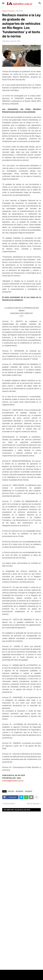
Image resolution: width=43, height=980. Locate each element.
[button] (3, 3)
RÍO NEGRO (19, 791)
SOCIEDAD (28, 791)
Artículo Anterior (9, 804)
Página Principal (8, 11)
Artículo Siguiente (33, 804)
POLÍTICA (19, 11)
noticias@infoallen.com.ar (13, 781)
